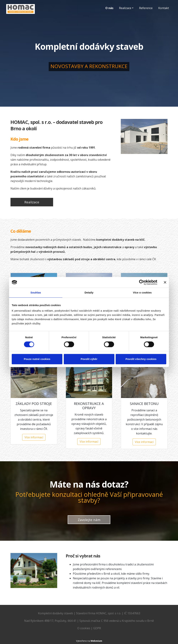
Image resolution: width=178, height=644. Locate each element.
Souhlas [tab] (36, 292)
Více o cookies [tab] (142, 292)
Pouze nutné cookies (37, 359)
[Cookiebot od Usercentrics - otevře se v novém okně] (142, 282)
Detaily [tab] (89, 292)
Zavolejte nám (89, 520)
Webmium (96, 641)
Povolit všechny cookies (141, 359)
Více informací (34, 437)
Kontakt (164, 8)
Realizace (125, 8)
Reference (146, 8)
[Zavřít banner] (165, 282)
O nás (109, 8)
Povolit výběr (89, 359)
